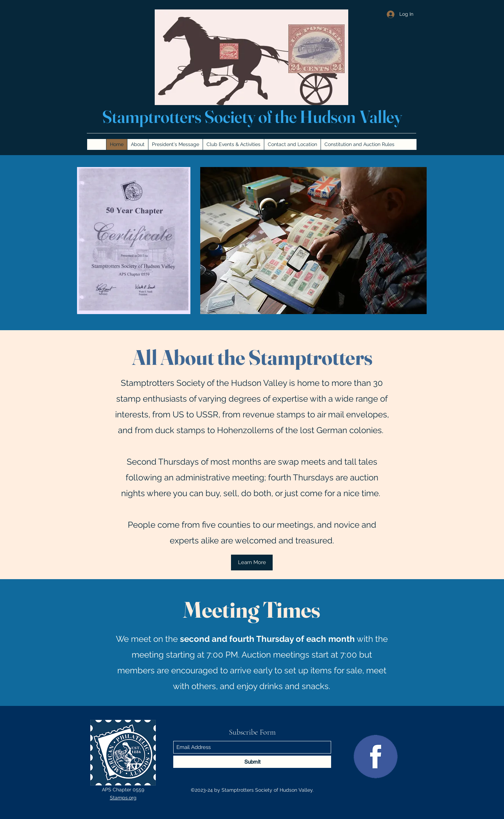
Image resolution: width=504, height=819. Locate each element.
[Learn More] (252, 563)
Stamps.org (123, 798)
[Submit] (252, 762)
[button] (313, 241)
